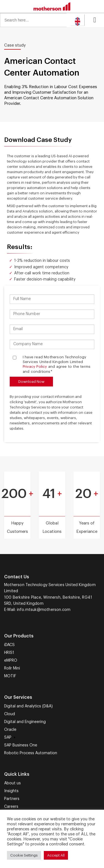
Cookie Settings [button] (24, 855)
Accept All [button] (56, 855)
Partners (12, 799)
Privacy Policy (35, 367)
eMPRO (11, 661)
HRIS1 (9, 653)
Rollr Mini (12, 668)
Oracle (10, 730)
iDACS (9, 645)
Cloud (10, 714)
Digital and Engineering (25, 722)
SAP (11, 738)
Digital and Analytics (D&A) (28, 706)
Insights (11, 791)
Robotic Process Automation (31, 753)
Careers (11, 807)
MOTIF (10, 676)
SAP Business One (21, 745)
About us (12, 783)
